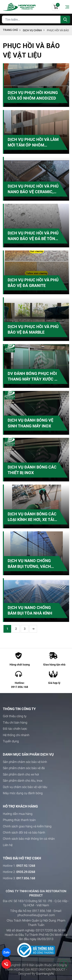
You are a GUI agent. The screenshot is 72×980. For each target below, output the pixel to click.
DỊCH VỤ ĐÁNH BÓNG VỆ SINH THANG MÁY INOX (31, 423)
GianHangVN (45, 974)
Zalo (6, 952)
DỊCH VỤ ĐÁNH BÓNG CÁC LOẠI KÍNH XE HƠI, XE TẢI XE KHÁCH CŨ (32, 517)
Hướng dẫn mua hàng (18, 814)
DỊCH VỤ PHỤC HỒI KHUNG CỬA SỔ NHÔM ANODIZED (33, 95)
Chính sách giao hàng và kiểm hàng (27, 826)
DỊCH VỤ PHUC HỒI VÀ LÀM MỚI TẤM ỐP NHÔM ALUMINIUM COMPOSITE (33, 143)
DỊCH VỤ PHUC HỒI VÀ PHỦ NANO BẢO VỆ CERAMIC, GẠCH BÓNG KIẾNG (33, 189)
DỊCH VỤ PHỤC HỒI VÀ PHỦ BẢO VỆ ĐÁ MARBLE (33, 329)
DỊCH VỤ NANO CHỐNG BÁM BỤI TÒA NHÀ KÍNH (30, 610)
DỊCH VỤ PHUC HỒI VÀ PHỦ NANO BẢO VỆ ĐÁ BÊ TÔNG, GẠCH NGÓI (33, 236)
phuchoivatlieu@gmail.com (36, 915)
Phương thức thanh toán (19, 820)
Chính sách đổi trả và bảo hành (24, 832)
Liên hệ (8, 845)
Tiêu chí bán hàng (15, 723)
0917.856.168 (42, 911)
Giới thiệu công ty (15, 716)
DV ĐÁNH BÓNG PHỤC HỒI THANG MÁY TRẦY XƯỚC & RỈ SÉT (32, 377)
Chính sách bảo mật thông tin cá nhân (29, 839)
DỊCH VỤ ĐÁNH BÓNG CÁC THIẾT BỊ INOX (32, 470)
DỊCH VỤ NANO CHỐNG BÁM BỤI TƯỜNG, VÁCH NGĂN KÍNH (29, 564)
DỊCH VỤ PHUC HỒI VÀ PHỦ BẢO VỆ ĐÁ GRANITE (33, 283)
